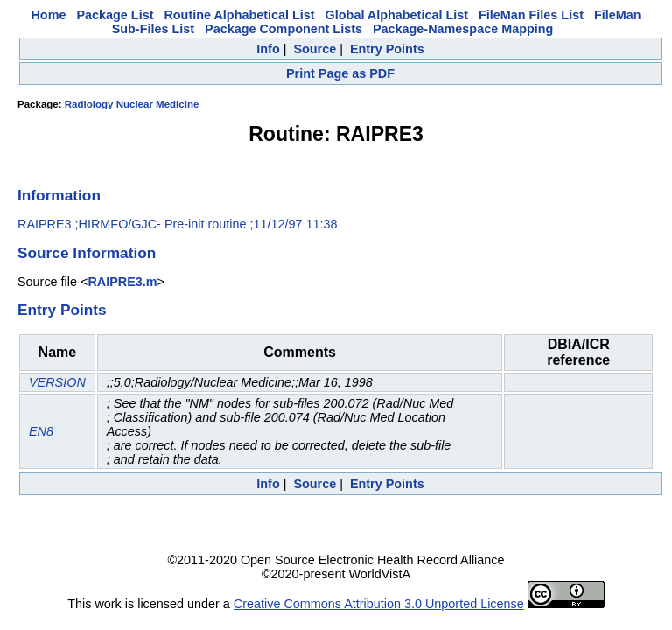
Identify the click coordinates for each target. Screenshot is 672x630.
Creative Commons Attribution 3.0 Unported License (379, 604)
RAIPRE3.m (122, 282)
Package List (115, 15)
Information (59, 195)
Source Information (87, 253)
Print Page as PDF (340, 73)
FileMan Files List (531, 15)
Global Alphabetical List (397, 15)
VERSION (57, 382)
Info (268, 49)
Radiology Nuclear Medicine (132, 104)
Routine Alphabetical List (239, 15)
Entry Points (387, 49)
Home (48, 15)
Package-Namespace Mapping (463, 29)
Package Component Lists (283, 29)
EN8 (41, 431)
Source (315, 49)
